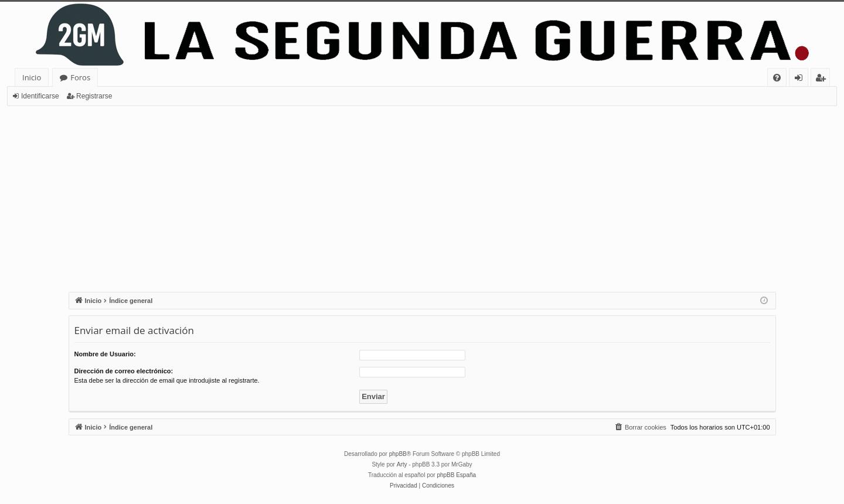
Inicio (32, 77)
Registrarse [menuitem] (823, 79)
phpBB (398, 454)
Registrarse (94, 96)
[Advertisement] (422, 194)
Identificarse (40, 96)
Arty (402, 464)
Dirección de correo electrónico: (124, 371)
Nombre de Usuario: (105, 354)
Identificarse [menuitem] (802, 79)
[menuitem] (777, 78)
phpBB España (456, 475)
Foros (80, 77)
